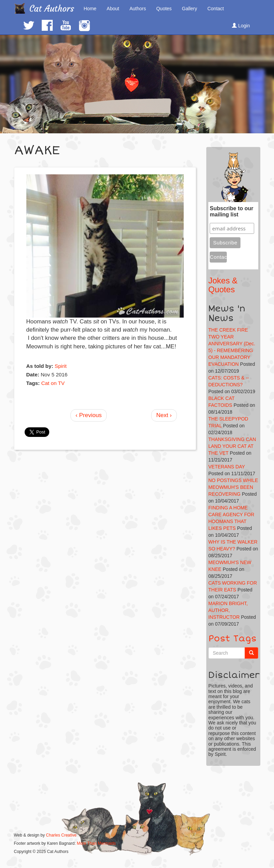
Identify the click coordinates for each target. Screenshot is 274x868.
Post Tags (232, 639)
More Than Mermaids (96, 843)
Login (241, 26)
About (113, 9)
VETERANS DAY (227, 467)
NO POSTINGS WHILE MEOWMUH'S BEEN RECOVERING (233, 487)
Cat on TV (53, 383)
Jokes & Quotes (223, 285)
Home (90, 9)
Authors (138, 9)
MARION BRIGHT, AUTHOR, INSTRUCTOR (228, 610)
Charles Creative (61, 835)
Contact (216, 9)
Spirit (61, 366)
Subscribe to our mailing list (231, 211)
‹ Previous (89, 415)
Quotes (164, 9)
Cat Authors (52, 9)
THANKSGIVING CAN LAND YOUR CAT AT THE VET (232, 446)
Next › (164, 415)
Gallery (190, 9)
